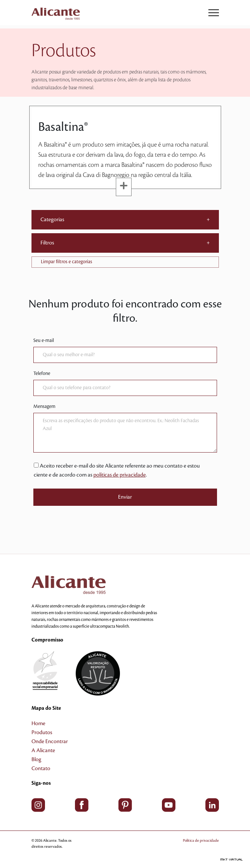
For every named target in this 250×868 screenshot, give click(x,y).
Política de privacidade (201, 840)
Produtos (42, 733)
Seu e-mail (44, 340)
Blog (36, 760)
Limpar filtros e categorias (67, 262)
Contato (41, 769)
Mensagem (44, 406)
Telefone (42, 373)
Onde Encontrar (50, 742)
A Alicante (43, 751)
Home (38, 724)
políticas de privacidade (120, 475)
